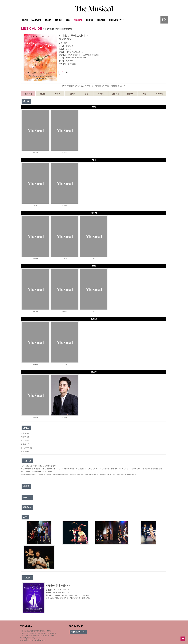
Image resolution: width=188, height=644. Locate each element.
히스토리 (159, 94)
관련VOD (130, 94)
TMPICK (59, 20)
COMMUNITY (116, 20)
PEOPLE (90, 20)
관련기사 (116, 94)
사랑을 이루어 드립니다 (58, 585)
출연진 (43, 94)
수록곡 (101, 94)
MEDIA (48, 20)
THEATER (101, 20)
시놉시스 (72, 94)
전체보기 (28, 94)
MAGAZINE (36, 20)
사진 (145, 94)
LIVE (68, 20)
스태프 (57, 94)
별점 (86, 94)
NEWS (25, 20)
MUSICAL (78, 20)
